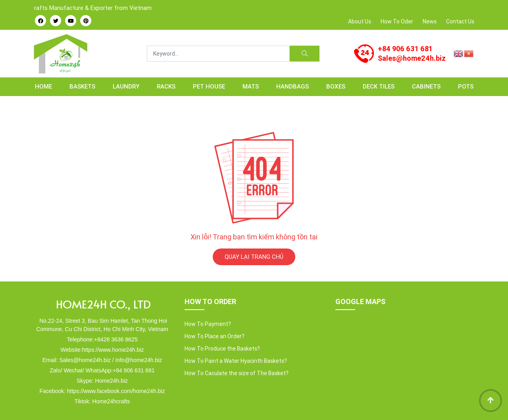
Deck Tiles (379, 86)
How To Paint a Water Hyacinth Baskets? (236, 361)
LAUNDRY (126, 86)
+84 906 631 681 (405, 49)
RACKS (166, 86)
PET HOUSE (209, 86)
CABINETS (426, 86)
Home (43, 86)
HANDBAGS (292, 86)
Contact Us (460, 21)
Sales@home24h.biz (412, 58)
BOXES (336, 86)
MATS (251, 86)
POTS (466, 86)
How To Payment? (208, 324)
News (430, 21)
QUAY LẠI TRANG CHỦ (254, 257)
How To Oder (397, 21)
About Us (360, 21)
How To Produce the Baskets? (222, 349)
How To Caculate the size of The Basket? (237, 373)
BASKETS (82, 86)
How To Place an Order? (215, 336)
